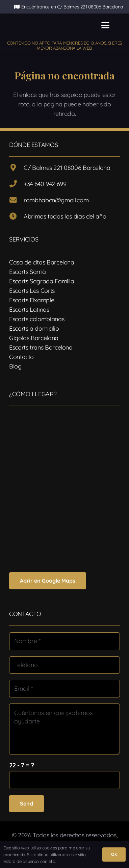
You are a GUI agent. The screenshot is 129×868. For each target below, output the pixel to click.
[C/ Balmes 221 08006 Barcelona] (16, 168)
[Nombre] (64, 641)
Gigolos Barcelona (34, 338)
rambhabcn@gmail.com (56, 200)
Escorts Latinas (29, 310)
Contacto (21, 357)
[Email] (64, 689)
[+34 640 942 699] (16, 184)
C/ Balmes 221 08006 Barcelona (67, 168)
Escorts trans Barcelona (41, 347)
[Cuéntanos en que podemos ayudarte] (64, 729)
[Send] (27, 804)
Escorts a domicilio (34, 328)
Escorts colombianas (37, 319)
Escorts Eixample (32, 300)
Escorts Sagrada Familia (42, 281)
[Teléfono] (64, 665)
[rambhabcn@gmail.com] (16, 200)
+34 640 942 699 (45, 184)
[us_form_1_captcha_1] (64, 780)
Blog (15, 366)
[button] (106, 25)
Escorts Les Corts (32, 291)
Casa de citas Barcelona (42, 262)
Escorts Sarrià (28, 272)
